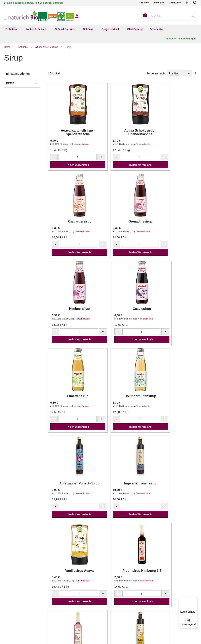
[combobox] (172, 16)
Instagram (10, 583)
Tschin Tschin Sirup (173, 486)
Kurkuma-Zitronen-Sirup (123, 486)
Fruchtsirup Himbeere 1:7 (173, 399)
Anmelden (159, 3)
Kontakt (58, 578)
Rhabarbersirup (173, 135)
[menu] (100, 29)
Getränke (23, 50)
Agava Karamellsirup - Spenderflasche (72, 135)
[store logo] (21, 15)
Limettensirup (72, 312)
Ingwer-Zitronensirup (72, 399)
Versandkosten (81, 147)
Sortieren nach (155, 76)
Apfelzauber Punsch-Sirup (173, 312)
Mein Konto (175, 3)
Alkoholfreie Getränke (47, 50)
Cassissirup (173, 224)
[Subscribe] (187, 585)
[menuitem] (12, 29)
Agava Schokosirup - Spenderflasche (123, 135)
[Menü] (195, 599)
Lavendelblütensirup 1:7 (72, 486)
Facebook (10, 578)
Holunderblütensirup (123, 312)
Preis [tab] (10, 86)
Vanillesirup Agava (123, 399)
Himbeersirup (123, 224)
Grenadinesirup (72, 224)
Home (8, 50)
